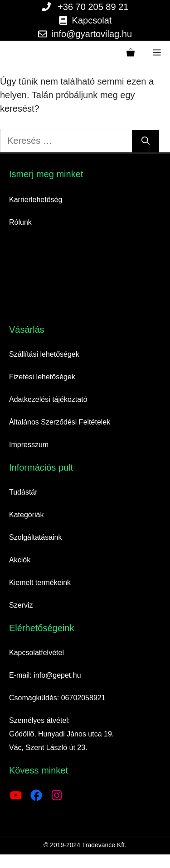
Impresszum (29, 445)
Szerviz (21, 605)
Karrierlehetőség (36, 200)
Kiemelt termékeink (40, 583)
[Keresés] (146, 141)
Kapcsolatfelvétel (36, 653)
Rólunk (20, 222)
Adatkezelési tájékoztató (48, 399)
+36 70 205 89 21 (93, 7)
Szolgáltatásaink (36, 537)
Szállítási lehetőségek (44, 354)
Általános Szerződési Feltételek (60, 422)
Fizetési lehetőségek (42, 377)
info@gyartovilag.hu (92, 34)
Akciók (20, 560)
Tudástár (23, 492)
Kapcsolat (92, 20)
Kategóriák (27, 515)
